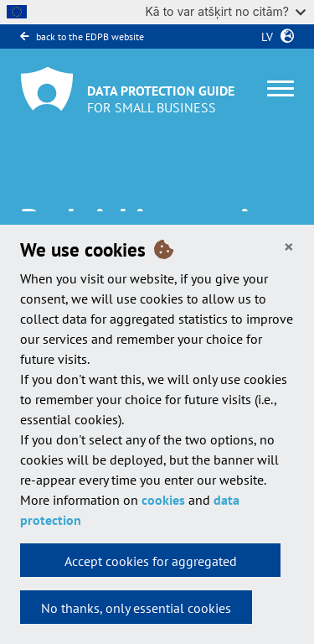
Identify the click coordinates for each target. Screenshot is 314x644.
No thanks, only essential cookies (136, 608)
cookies (163, 500)
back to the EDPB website (82, 36)
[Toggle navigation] (281, 88)
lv (264, 37)
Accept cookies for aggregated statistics (151, 565)
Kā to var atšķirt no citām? (225, 11)
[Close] (289, 247)
